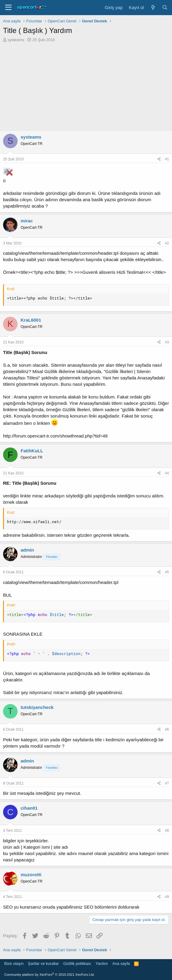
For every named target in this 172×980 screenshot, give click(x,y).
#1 (167, 159)
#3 (167, 342)
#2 (167, 243)
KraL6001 (31, 320)
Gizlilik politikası (77, 964)
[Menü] (8, 8)
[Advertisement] (86, 88)
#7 (167, 783)
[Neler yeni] (153, 7)
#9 (167, 897)
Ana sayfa (121, 964)
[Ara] (165, 7)
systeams (16, 40)
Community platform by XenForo (49, 975)
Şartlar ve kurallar (43, 964)
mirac (27, 221)
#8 (167, 831)
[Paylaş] (159, 159)
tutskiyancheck (37, 707)
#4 (167, 473)
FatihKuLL (32, 451)
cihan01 (29, 808)
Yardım (102, 964)
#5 (167, 572)
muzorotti (31, 875)
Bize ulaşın (14, 964)
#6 (167, 729)
